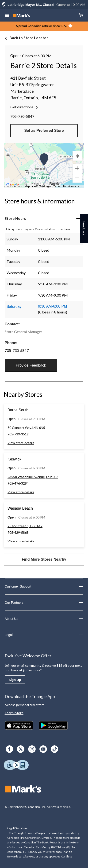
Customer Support (44, 586)
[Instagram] (32, 749)
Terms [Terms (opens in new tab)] (57, 186)
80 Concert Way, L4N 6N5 (26, 428)
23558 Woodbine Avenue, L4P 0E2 (33, 477)
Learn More (14, 713)
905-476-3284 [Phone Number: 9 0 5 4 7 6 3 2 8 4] (18, 483)
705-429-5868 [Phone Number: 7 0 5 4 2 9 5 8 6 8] (18, 532)
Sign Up (15, 680)
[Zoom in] (77, 168)
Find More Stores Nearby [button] (44, 559)
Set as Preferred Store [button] (44, 131)
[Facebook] (9, 749)
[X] (21, 749)
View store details (21, 443)
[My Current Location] (77, 156)
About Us (44, 619)
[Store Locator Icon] (4, 5)
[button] (44, 159)
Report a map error (73, 186)
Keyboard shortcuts (11, 186)
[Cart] (81, 16)
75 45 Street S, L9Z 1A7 (25, 526)
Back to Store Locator (29, 38)
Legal (44, 635)
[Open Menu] (7, 16)
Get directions (25, 107)
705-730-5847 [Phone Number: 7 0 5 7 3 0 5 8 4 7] (22, 116)
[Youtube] (43, 749)
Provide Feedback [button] (31, 365)
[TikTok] (54, 749)
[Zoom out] (77, 178)
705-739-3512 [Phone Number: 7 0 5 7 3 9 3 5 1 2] (18, 434)
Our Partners (44, 603)
